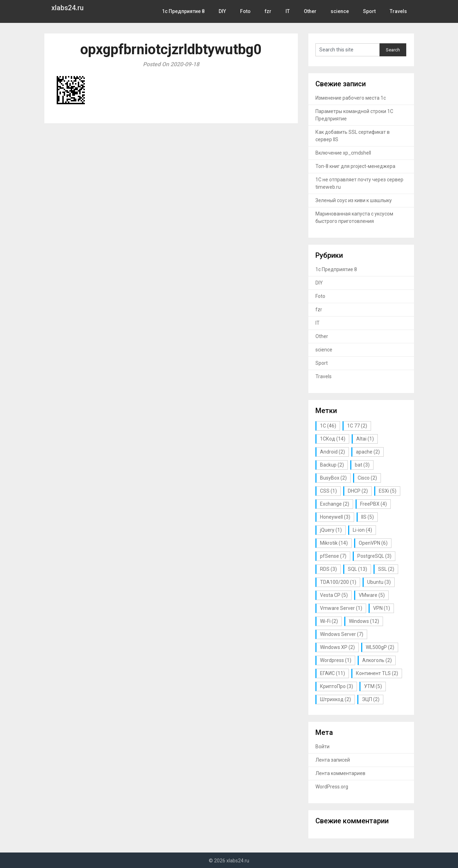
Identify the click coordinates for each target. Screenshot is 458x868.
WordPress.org (332, 787)
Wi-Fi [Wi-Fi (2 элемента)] (329, 621)
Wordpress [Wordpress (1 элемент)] (336, 660)
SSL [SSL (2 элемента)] (386, 569)
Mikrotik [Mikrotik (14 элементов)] (334, 543)
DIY (226, 11)
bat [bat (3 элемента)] (362, 465)
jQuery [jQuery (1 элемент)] (331, 530)
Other (313, 11)
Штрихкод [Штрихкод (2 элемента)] (335, 699)
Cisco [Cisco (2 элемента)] (367, 478)
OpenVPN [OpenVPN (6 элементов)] (373, 543)
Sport (371, 11)
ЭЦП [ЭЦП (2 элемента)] (371, 699)
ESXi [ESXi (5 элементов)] (388, 491)
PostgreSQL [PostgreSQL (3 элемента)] (374, 556)
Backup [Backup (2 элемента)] (332, 465)
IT (290, 11)
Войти (322, 747)
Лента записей (333, 760)
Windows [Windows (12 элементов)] (364, 621)
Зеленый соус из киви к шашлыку (354, 200)
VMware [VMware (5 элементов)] (372, 595)
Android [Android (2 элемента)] (332, 452)
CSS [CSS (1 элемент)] (328, 491)
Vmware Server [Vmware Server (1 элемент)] (341, 608)
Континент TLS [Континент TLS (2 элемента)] (377, 673)
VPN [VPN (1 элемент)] (382, 608)
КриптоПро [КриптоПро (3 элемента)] (337, 686)
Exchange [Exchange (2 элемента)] (335, 504)
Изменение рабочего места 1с (351, 98)
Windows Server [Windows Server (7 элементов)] (342, 634)
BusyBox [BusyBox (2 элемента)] (333, 478)
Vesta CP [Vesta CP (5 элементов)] (334, 595)
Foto (249, 11)
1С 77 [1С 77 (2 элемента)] (357, 426)
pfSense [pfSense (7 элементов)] (333, 556)
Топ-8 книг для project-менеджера (355, 166)
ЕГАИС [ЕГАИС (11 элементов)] (332, 673)
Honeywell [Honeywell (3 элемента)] (335, 517)
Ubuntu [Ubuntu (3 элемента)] (379, 582)
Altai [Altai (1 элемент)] (365, 439)
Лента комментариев (340, 773)
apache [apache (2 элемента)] (368, 452)
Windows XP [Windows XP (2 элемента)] (337, 647)
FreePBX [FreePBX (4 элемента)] (374, 504)
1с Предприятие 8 (187, 11)
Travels (399, 11)
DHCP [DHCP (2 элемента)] (358, 491)
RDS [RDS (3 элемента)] (328, 569)
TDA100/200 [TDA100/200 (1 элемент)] (338, 582)
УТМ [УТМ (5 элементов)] (373, 686)
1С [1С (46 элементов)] (328, 426)
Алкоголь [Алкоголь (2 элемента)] (377, 660)
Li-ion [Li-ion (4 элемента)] (362, 530)
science (342, 11)
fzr (271, 11)
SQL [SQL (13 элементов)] (357, 569)
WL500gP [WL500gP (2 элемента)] (380, 647)
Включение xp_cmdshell (343, 153)
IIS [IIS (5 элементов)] (368, 517)
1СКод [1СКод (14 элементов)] (333, 439)
